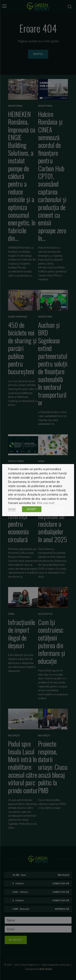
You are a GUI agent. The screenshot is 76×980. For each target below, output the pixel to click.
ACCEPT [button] (32, 509)
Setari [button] (12, 509)
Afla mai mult (46, 503)
